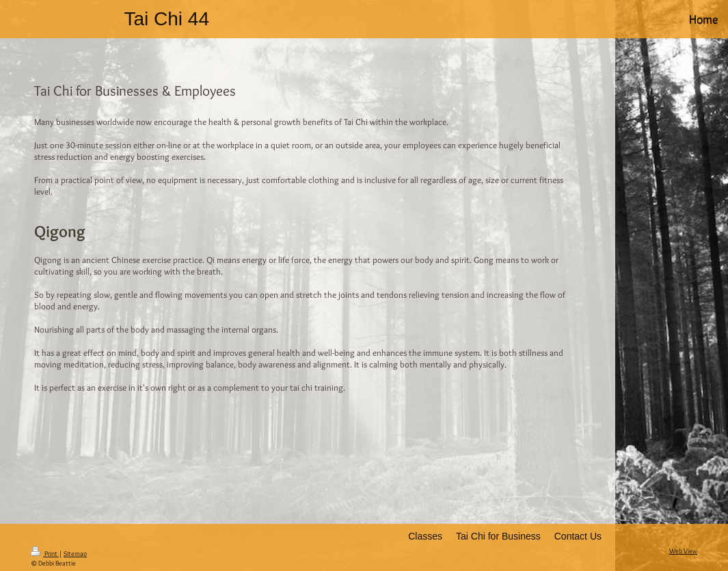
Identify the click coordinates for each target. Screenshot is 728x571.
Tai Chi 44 (166, 19)
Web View (683, 551)
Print (45, 554)
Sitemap (75, 554)
